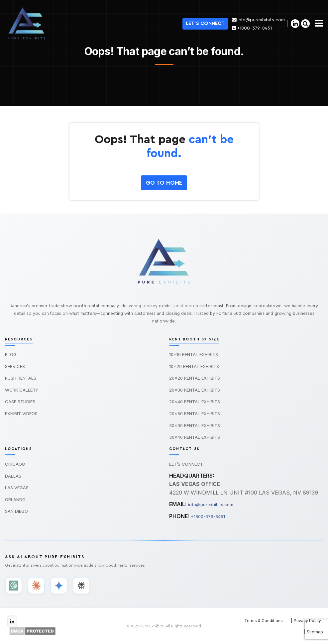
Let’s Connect (186, 464)
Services (15, 366)
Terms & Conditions (264, 621)
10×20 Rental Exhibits (194, 366)
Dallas (13, 476)
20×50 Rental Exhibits (195, 414)
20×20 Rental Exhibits (195, 378)
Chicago (15, 464)
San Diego (16, 511)
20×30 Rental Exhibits (195, 390)
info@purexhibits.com (258, 20)
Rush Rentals (21, 378)
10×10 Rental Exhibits (194, 354)
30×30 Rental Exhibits (195, 425)
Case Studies (20, 402)
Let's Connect (205, 23)
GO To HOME (164, 183)
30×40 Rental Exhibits (195, 437)
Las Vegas (17, 488)
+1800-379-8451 (251, 28)
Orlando (15, 500)
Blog (11, 354)
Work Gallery (22, 390)
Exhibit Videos (21, 414)
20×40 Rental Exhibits (195, 402)
